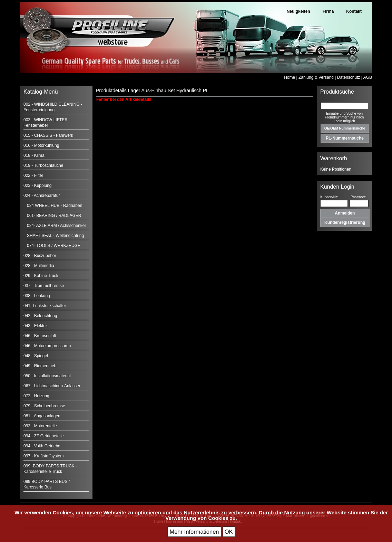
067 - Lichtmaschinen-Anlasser (52, 386)
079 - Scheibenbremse (44, 406)
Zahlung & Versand (316, 77)
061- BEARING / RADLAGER (54, 216)
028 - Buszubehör (40, 256)
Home (290, 77)
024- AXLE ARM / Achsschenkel (56, 226)
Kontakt (354, 11)
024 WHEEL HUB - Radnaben (55, 206)
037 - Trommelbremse (44, 286)
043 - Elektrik (36, 326)
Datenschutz (349, 77)
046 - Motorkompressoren (47, 346)
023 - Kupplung (37, 186)
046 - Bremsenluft (40, 336)
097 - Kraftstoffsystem (44, 456)
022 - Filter (33, 175)
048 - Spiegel (36, 356)
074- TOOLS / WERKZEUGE (54, 246)
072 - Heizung (36, 396)
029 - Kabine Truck (41, 276)
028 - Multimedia (39, 266)
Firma (328, 11)
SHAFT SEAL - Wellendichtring (55, 236)
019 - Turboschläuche (43, 165)
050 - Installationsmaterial (47, 376)
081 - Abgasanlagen (42, 416)
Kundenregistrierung (345, 222)
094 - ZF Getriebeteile (44, 436)
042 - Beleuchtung (40, 316)
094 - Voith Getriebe (42, 446)
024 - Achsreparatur (42, 196)
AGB (368, 77)
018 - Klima (34, 155)
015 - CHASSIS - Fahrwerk (48, 135)
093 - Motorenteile (40, 426)
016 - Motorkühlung (41, 145)
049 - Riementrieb (40, 366)
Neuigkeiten (298, 11)
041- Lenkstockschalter (45, 306)
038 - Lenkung (37, 296)
